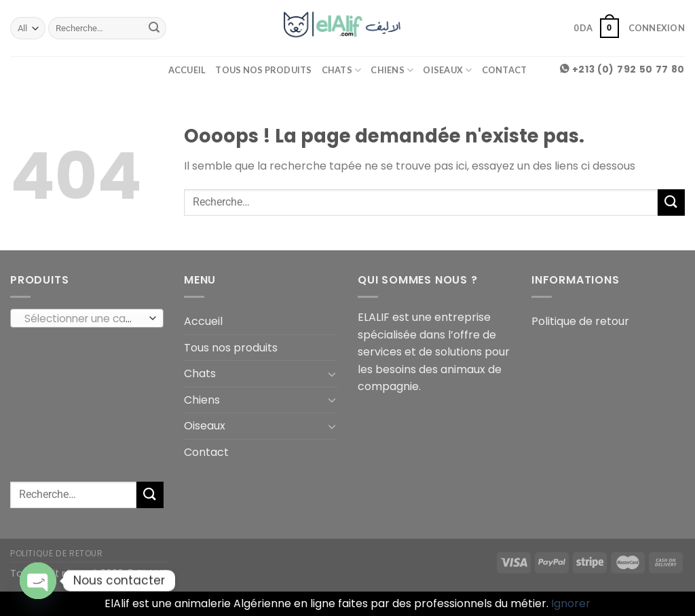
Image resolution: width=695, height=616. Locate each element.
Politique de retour (580, 321)
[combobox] (87, 318)
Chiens (392, 70)
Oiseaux (447, 70)
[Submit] (154, 28)
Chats (342, 70)
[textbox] (84, 319)
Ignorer (571, 603)
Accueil (187, 70)
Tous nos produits (263, 70)
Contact (505, 70)
